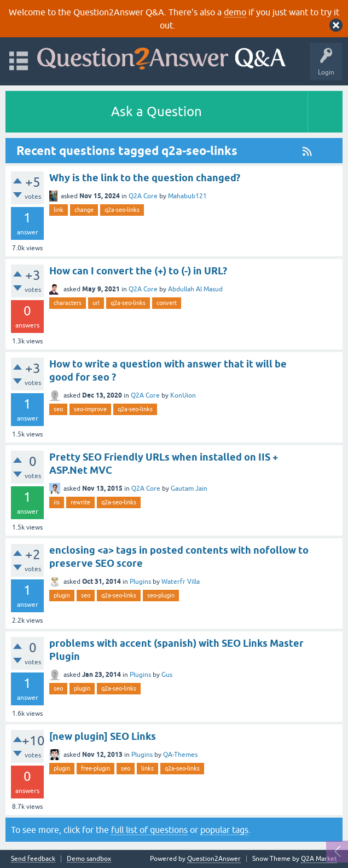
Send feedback (33, 859)
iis (57, 502)
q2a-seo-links (122, 210)
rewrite (80, 502)
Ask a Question (156, 111)
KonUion (183, 395)
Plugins (140, 582)
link (59, 210)
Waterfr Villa (181, 582)
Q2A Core (143, 196)
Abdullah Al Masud (195, 289)
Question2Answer (214, 859)
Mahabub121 (187, 196)
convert (167, 303)
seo (58, 409)
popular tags (224, 830)
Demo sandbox (89, 859)
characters (68, 303)
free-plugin (95, 768)
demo (235, 12)
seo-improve (90, 409)
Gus (167, 675)
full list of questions (149, 830)
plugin (62, 595)
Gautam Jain (189, 488)
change (84, 210)
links (147, 768)
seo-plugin (161, 595)
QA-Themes (180, 755)
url (96, 303)
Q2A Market (319, 859)
